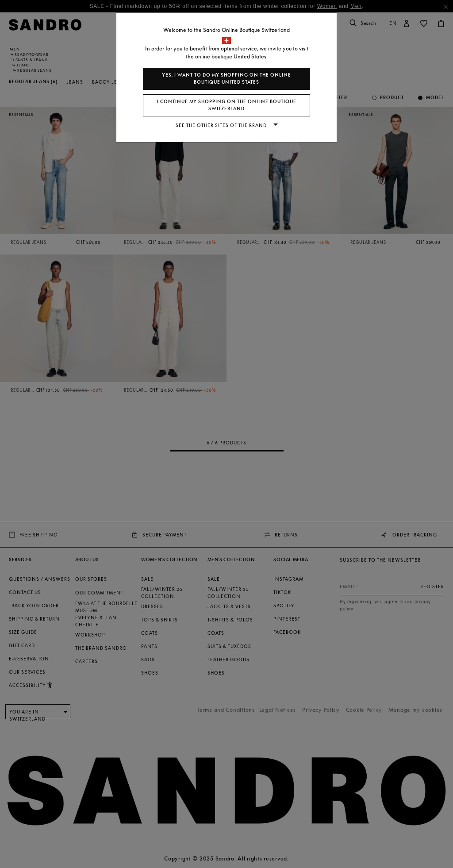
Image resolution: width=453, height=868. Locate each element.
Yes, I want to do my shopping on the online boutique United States (226, 79)
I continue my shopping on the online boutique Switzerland (227, 105)
